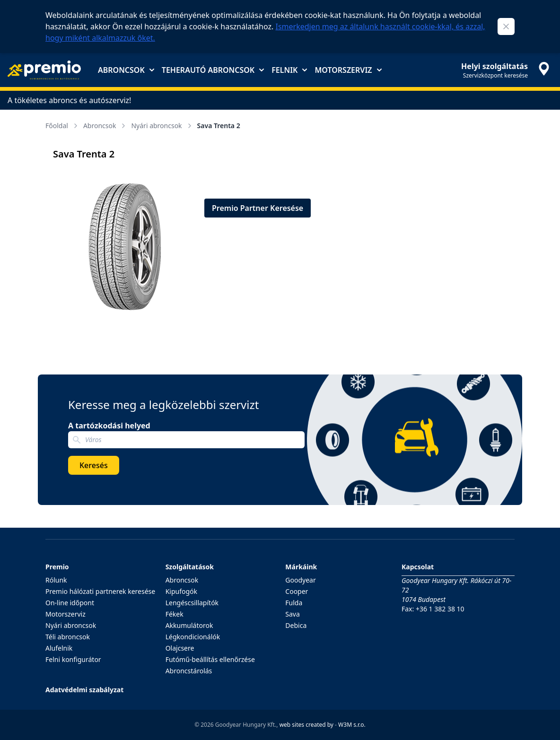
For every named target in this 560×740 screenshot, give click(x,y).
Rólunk (56, 580)
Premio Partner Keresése (258, 208)
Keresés (94, 465)
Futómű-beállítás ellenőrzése (210, 659)
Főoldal (62, 126)
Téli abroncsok (68, 637)
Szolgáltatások (190, 567)
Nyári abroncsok (162, 126)
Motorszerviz (348, 70)
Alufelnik (59, 648)
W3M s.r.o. (352, 725)
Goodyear (300, 580)
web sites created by (306, 725)
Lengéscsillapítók (192, 603)
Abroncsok (126, 70)
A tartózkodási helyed (109, 426)
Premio (57, 567)
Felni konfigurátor (73, 659)
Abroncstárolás (189, 671)
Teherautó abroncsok (213, 70)
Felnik (289, 70)
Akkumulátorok (189, 625)
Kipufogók (181, 591)
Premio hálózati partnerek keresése (100, 591)
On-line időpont (70, 603)
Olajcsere (180, 648)
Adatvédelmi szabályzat (84, 690)
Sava (293, 614)
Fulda (294, 603)
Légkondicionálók (193, 637)
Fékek (175, 614)
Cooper (297, 591)
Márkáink (301, 567)
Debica (296, 625)
